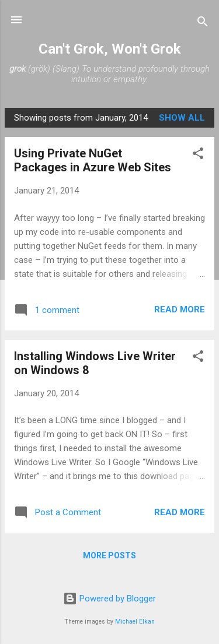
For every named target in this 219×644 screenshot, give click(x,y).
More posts (109, 555)
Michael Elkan (135, 622)
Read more (180, 309)
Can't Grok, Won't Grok (110, 49)
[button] (198, 155)
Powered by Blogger (109, 599)
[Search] (203, 24)
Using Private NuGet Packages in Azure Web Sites (93, 160)
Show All (182, 118)
